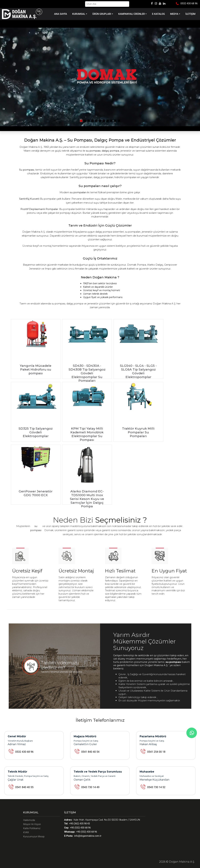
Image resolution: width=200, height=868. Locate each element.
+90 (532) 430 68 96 (77, 828)
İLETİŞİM (190, 14)
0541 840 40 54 (90, 752)
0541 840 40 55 (24, 787)
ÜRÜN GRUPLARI (102, 14)
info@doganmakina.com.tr (83, 836)
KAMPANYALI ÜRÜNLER (132, 14)
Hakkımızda (29, 820)
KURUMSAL (79, 14)
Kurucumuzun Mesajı (34, 837)
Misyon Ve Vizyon (32, 824)
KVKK (26, 832)
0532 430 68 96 (24, 752)
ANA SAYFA (61, 14)
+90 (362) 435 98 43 (77, 824)
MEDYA (174, 14)
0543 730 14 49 (90, 787)
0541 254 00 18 (156, 752)
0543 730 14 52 (156, 787)
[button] (196, 77)
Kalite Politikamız (32, 828)
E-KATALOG (158, 14)
